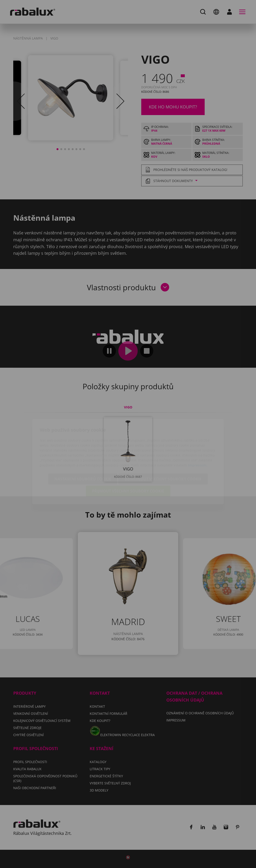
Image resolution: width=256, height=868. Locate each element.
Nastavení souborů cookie (83, 452)
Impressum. (198, 438)
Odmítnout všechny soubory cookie (163, 452)
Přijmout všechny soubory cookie (128, 464)
